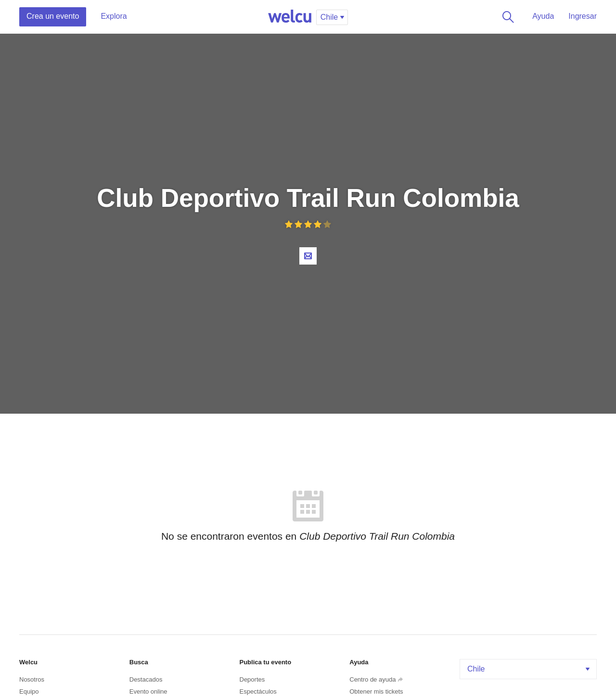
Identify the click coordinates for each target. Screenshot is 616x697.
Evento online (148, 691)
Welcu (290, 17)
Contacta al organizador (308, 256)
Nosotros (32, 679)
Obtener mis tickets (376, 691)
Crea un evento (53, 16)
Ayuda (543, 16)
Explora (114, 16)
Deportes (252, 679)
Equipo (29, 691)
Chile (529, 669)
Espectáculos (258, 691)
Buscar (506, 17)
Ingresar (583, 16)
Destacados (146, 679)
